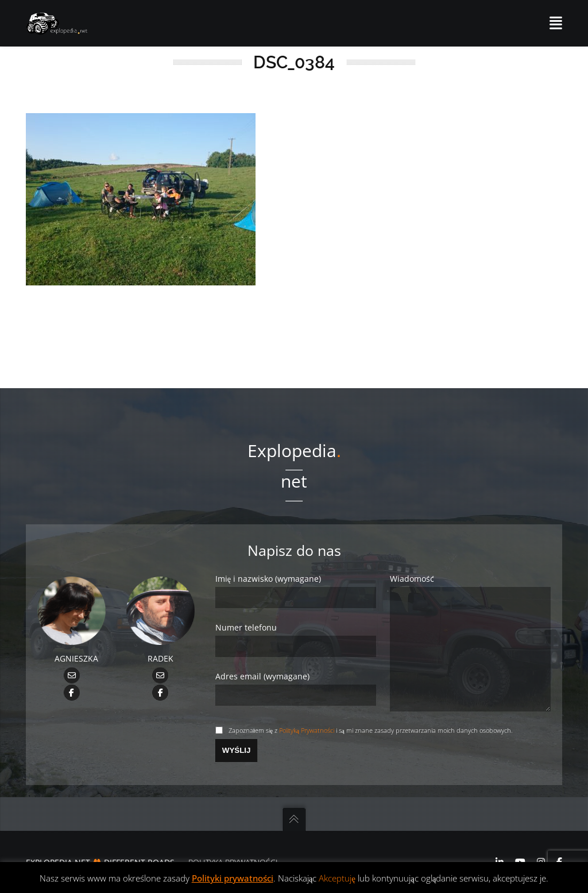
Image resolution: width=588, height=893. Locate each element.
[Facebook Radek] (160, 669)
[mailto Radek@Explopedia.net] (160, 652)
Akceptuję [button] (337, 878)
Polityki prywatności (233, 878)
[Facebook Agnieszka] (71, 669)
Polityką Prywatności (307, 730)
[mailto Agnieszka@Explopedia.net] (71, 652)
